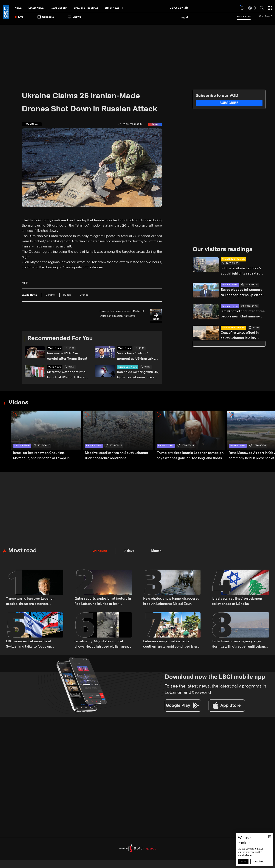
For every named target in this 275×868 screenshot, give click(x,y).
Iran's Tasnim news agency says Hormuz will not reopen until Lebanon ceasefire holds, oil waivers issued (240, 645)
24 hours (100, 551)
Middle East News (128, 367)
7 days (129, 551)
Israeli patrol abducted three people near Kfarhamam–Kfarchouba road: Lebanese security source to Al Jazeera (243, 314)
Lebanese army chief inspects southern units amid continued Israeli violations (172, 645)
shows (74, 17)
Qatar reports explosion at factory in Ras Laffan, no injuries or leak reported (103, 602)
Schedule (46, 17)
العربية (185, 17)
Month (156, 551)
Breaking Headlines (86, 8)
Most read (22, 551)
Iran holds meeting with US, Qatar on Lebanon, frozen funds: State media (138, 375)
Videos (18, 403)
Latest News (36, 8)
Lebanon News (230, 285)
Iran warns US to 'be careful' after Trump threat (67, 356)
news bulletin (59, 8)
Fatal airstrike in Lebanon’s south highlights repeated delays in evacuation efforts (242, 271)
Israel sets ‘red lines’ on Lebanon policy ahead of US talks (237, 601)
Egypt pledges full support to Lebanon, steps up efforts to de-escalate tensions (243, 293)
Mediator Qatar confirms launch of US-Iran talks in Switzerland (66, 375)
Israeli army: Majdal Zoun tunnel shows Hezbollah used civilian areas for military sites (102, 645)
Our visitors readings (223, 250)
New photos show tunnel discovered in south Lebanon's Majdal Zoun (171, 601)
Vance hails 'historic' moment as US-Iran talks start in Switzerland (136, 357)
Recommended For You (60, 339)
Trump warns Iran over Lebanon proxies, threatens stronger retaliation (30, 602)
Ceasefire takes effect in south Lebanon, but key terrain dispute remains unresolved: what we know (241, 336)
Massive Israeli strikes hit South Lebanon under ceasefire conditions (116, 456)
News (18, 8)
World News (55, 348)
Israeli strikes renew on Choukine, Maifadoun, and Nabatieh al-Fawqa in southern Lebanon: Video (41, 456)
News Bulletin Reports (233, 259)
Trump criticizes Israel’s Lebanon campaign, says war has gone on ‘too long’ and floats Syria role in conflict (190, 456)
